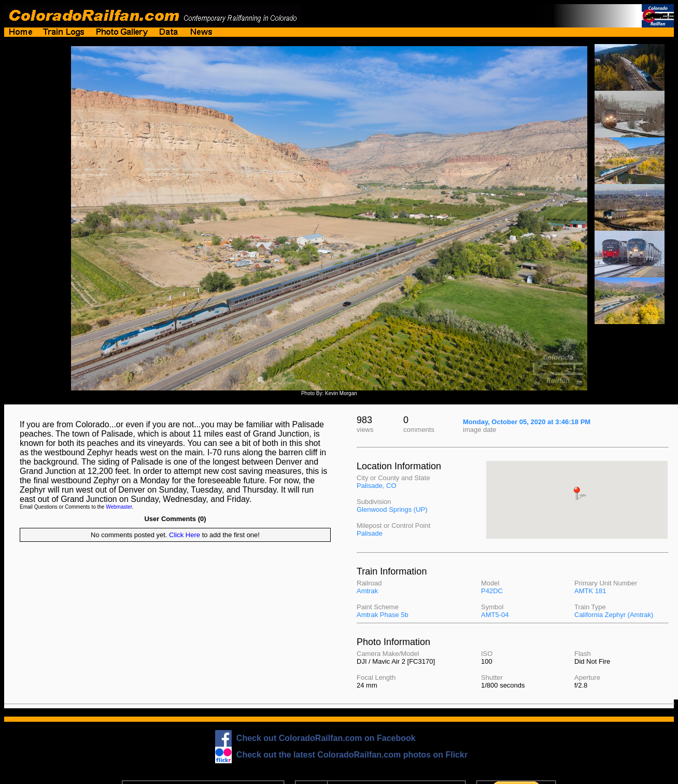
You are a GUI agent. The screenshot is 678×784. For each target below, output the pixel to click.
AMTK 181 (590, 591)
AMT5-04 (495, 615)
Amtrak (367, 591)
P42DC (492, 591)
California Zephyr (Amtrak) (614, 615)
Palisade (370, 533)
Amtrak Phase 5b (383, 615)
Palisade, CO (377, 486)
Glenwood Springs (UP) (392, 509)
